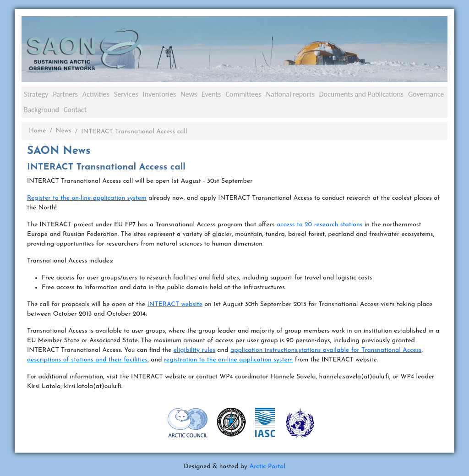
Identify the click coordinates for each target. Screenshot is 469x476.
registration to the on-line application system (228, 360)
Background (41, 110)
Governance (426, 94)
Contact (75, 110)
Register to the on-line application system (87, 198)
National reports (290, 94)
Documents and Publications (361, 94)
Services (126, 94)
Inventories (160, 94)
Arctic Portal (267, 467)
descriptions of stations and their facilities (87, 360)
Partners (65, 94)
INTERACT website (175, 304)
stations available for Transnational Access (360, 350)
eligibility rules (194, 350)
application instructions (264, 350)
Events (211, 94)
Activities (96, 94)
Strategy (36, 94)
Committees (243, 94)
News (189, 94)
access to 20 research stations (320, 225)
